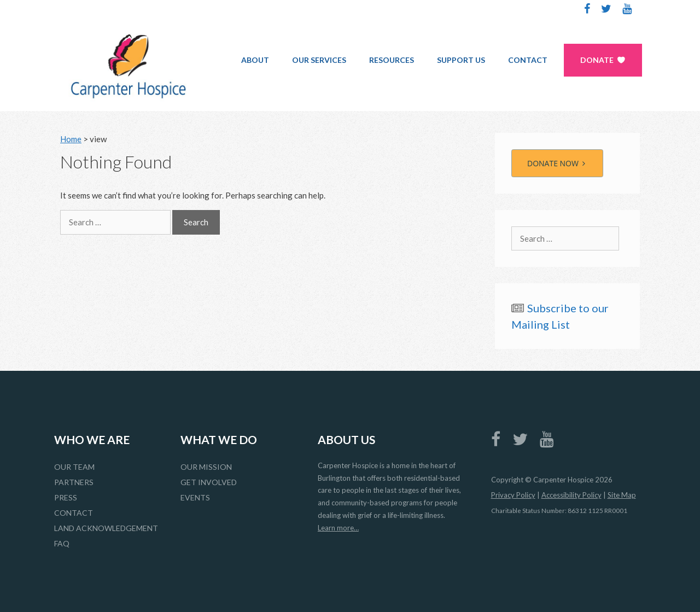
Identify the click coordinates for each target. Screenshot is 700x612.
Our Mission (206, 467)
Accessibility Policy (571, 495)
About (255, 60)
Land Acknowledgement (106, 528)
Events (195, 497)
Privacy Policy (513, 495)
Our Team (74, 467)
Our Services (319, 60)
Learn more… (338, 528)
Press (66, 497)
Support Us (461, 60)
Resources (392, 60)
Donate (597, 60)
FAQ (62, 543)
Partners (74, 482)
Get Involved (209, 482)
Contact (528, 60)
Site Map (622, 495)
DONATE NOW (557, 163)
